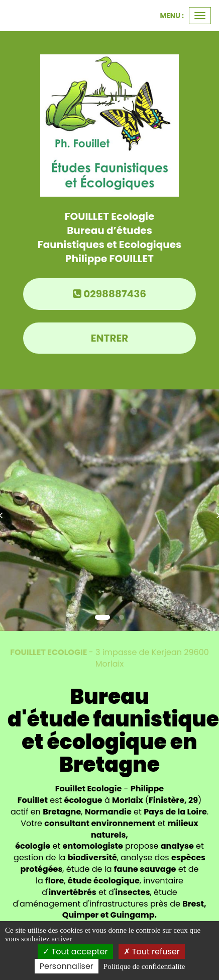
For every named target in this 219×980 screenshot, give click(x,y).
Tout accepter (75, 952)
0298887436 (110, 294)
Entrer (110, 338)
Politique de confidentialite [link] (144, 966)
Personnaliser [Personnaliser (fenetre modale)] (67, 966)
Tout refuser (152, 952)
